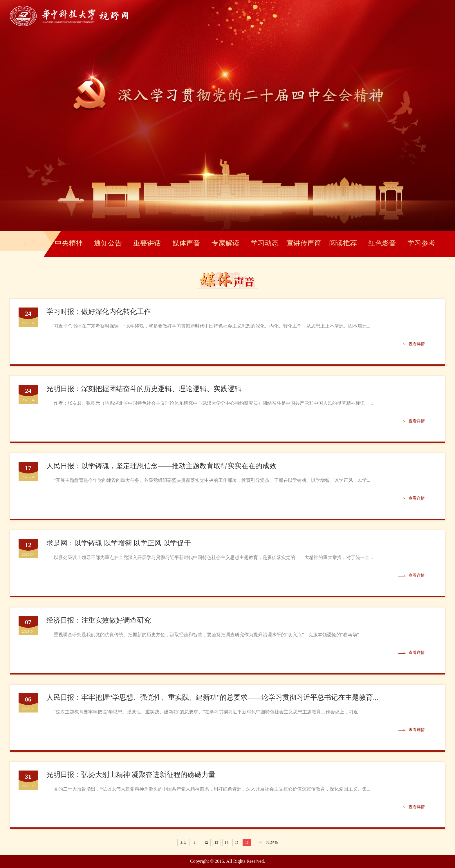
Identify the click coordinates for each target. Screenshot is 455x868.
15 (237, 842)
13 (216, 842)
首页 (30, 243)
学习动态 (265, 243)
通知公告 (108, 243)
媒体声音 (186, 243)
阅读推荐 (343, 243)
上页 (183, 842)
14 (227, 842)
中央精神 (69, 243)
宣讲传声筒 (304, 243)
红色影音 (382, 243)
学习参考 (421, 243)
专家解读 (225, 243)
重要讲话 (147, 243)
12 (206, 842)
